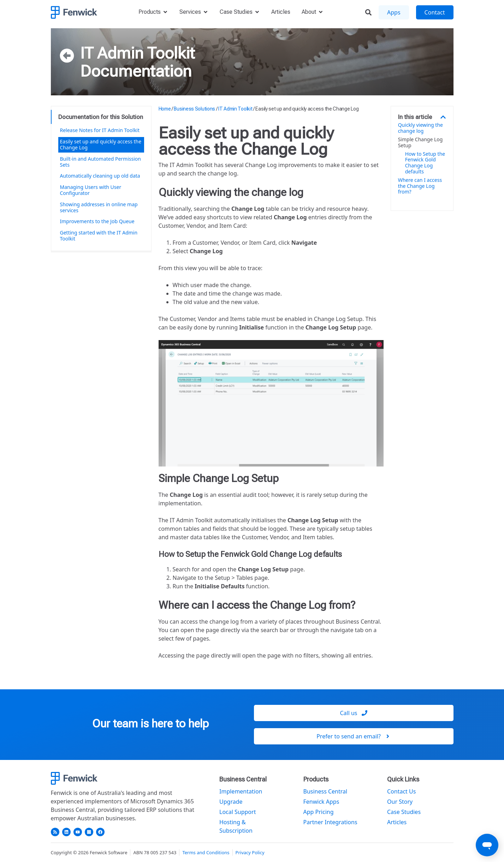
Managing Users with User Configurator (91, 190)
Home (165, 109)
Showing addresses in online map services (99, 207)
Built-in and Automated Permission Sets (100, 162)
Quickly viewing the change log (420, 128)
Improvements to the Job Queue (97, 221)
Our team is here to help (150, 724)
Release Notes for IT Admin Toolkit (100, 130)
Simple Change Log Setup (420, 143)
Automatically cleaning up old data (100, 176)
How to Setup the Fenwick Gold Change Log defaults (425, 163)
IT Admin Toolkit (138, 53)
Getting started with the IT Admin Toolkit (99, 236)
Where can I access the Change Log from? (420, 186)
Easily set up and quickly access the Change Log (101, 144)
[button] (443, 117)
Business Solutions (194, 109)
